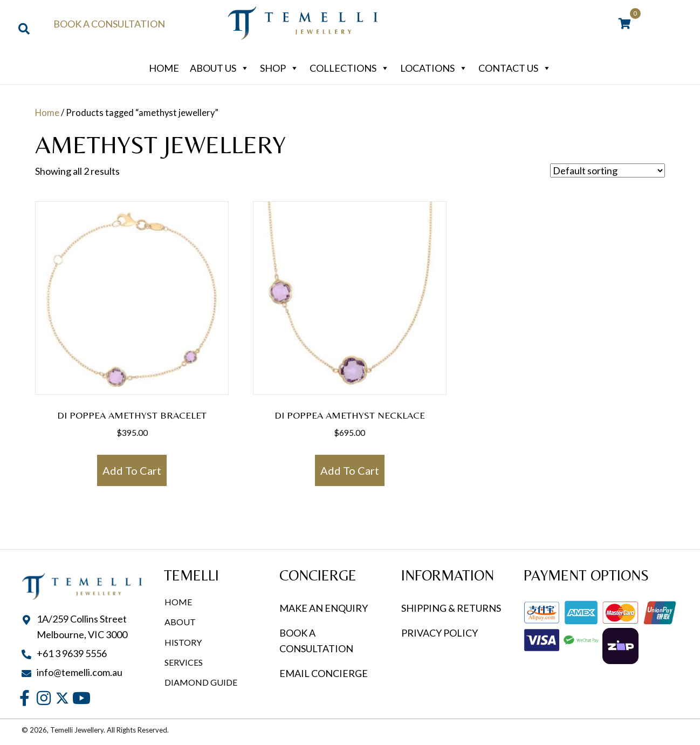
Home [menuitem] (178, 602)
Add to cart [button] (132, 470)
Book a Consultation (109, 24)
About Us (219, 68)
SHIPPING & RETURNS (451, 608)
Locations (434, 68)
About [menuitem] (180, 622)
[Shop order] (608, 170)
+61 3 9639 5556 (72, 653)
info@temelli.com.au (80, 672)
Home (164, 68)
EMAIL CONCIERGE (324, 673)
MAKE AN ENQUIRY (324, 608)
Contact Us (515, 68)
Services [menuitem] (184, 662)
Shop (279, 68)
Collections (349, 68)
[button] (25, 698)
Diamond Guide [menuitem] (201, 682)
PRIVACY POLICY (440, 633)
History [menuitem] (183, 642)
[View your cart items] (625, 24)
